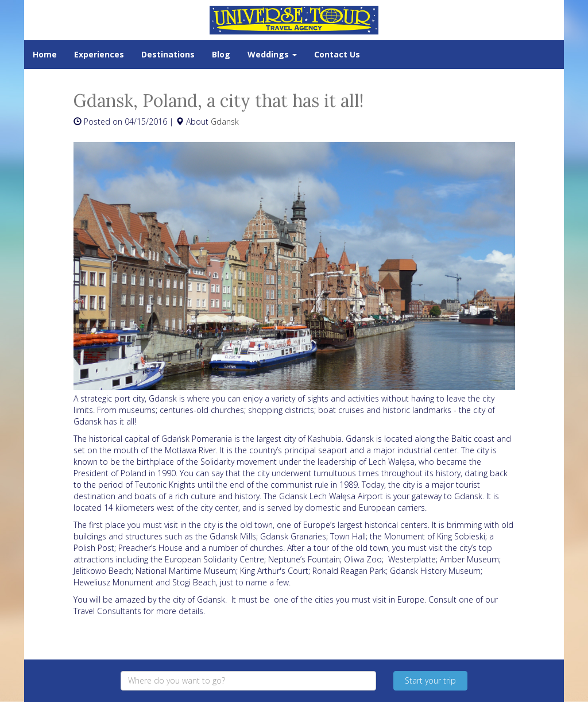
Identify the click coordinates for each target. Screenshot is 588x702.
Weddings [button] (272, 54)
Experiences (99, 54)
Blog (221, 54)
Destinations (168, 54)
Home (45, 54)
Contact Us (337, 54)
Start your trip (430, 680)
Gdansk (225, 122)
